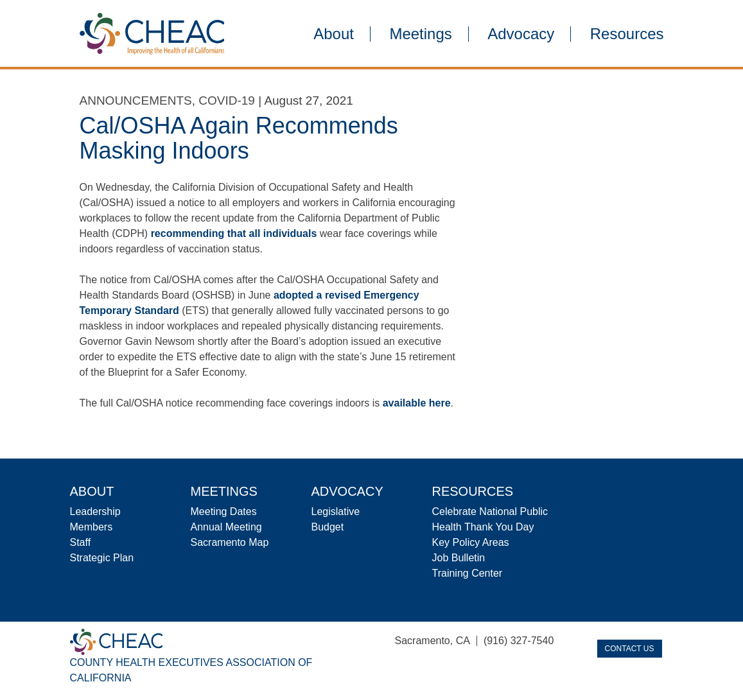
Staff (81, 542)
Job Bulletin (459, 558)
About (334, 34)
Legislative (336, 512)
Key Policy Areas (471, 542)
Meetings (420, 34)
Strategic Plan (102, 558)
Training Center (468, 573)
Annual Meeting (226, 527)
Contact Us (630, 649)
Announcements (136, 101)
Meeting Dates (224, 512)
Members (92, 527)
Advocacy (521, 34)
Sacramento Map (230, 542)
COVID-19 (227, 101)
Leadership (95, 512)
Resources (627, 34)
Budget (328, 527)
